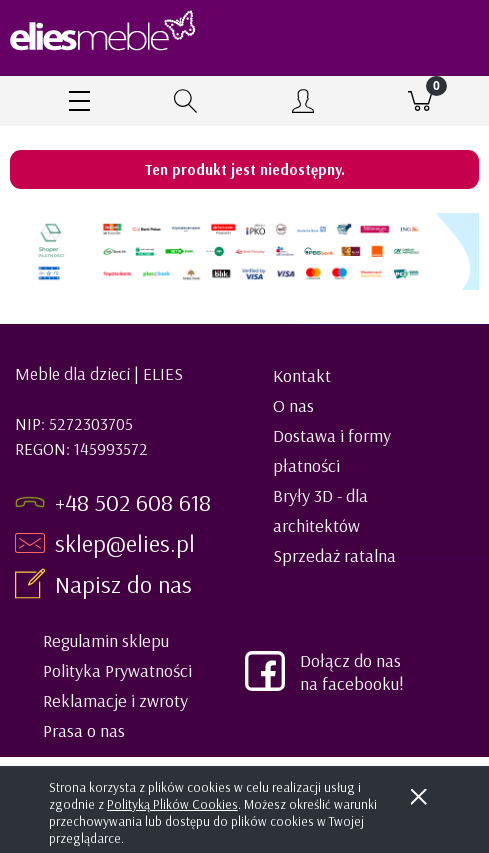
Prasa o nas (84, 730)
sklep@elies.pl (125, 543)
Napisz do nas (126, 584)
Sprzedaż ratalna (334, 555)
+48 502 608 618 (133, 502)
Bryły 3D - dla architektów (320, 510)
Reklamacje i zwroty (115, 700)
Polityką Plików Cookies (172, 804)
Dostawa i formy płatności (332, 450)
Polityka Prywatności (117, 670)
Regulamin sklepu (106, 640)
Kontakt (302, 375)
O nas (293, 405)
